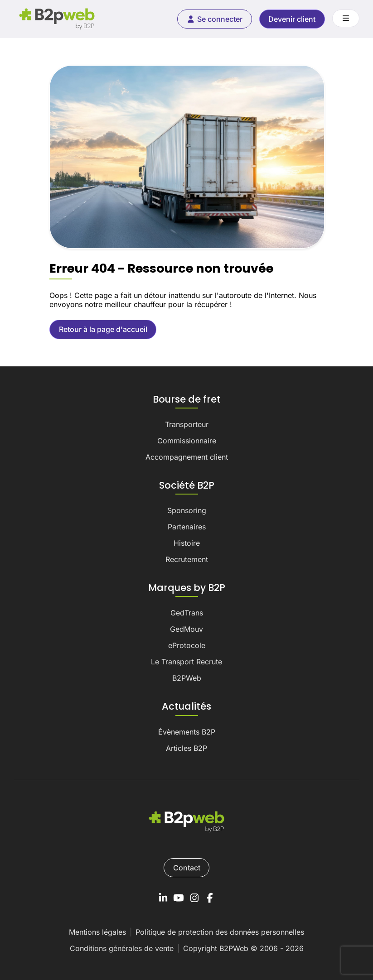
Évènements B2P (187, 732)
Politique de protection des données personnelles (220, 932)
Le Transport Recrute (186, 662)
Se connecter (214, 19)
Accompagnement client (187, 457)
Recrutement (187, 559)
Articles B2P (186, 748)
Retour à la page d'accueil (103, 329)
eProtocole (187, 645)
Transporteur (187, 424)
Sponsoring (187, 510)
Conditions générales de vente (122, 948)
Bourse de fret (187, 399)
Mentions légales (97, 932)
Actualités (186, 706)
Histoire (187, 543)
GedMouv (186, 629)
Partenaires (187, 527)
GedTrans (187, 613)
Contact (187, 868)
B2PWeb (187, 678)
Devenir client (292, 19)
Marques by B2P (187, 588)
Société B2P (187, 485)
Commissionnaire (187, 441)
